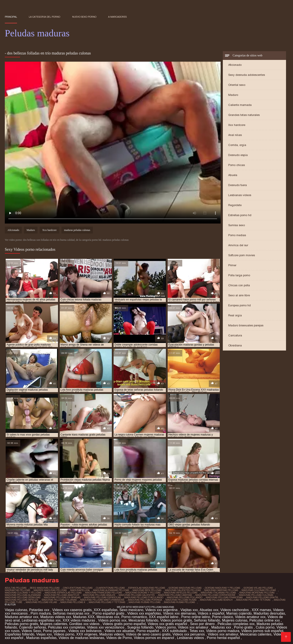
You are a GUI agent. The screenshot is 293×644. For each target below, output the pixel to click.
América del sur (238, 245)
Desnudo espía (238, 155)
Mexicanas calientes (256, 634)
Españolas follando (20, 634)
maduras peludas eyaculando (144, 597)
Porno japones (55, 631)
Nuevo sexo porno (84, 17)
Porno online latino (196, 617)
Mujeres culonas (235, 620)
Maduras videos (112, 634)
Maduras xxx (222, 627)
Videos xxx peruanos (189, 634)
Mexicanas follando (143, 620)
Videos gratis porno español (124, 624)
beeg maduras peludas (45, 588)
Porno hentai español (224, 638)
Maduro (233, 95)
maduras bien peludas (147, 590)
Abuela (233, 175)
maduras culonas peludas (259, 590)
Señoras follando (207, 620)
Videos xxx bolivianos (85, 631)
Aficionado (235, 65)
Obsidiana (235, 345)
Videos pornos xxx (112, 620)
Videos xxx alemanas (179, 613)
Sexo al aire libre (239, 295)
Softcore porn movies (242, 255)
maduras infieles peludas (181, 593)
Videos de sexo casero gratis (148, 634)
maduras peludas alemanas (23, 595)
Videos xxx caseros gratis (72, 610)
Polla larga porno (239, 275)
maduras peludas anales (99, 595)
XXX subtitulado (175, 631)
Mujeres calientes (54, 624)
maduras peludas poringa (145, 600)
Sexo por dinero (203, 624)
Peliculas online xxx (265, 620)
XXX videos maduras (79, 620)
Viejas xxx (44, 634)
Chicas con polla (239, 285)
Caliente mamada (240, 105)
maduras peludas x (73, 602)
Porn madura (41, 613)
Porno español (148, 631)
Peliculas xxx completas (66, 627)
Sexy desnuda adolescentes (247, 75)
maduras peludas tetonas (253, 600)
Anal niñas (235, 135)
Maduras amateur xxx (22, 617)
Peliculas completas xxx (236, 624)
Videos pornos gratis (176, 620)
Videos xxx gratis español (168, 624)
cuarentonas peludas (110, 588)
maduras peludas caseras (175, 595)
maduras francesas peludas (103, 593)
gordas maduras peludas (185, 588)
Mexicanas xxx (108, 617)
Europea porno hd (239, 305)
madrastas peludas (17, 590)
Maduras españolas (41, 638)
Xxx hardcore (237, 125)
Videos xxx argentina (162, 610)
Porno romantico (134, 617)
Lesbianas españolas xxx (41, 620)
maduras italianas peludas (218, 593)
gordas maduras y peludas (222, 588)
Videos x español (211, 613)
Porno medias (237, 235)
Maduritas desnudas (269, 613)
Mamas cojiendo (239, 613)
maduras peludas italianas (59, 600)
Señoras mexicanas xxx (72, 613)
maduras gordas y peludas (143, 593)
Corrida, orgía (237, 145)
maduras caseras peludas (221, 590)
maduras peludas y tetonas (107, 602)
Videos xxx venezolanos (106, 627)
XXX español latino (164, 617)
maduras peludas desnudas (23, 597)
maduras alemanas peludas (111, 590)
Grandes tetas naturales (244, 115)
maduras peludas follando (185, 597)
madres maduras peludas (50, 590)
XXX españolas (106, 610)
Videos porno (166, 627)
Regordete (235, 205)
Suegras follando (140, 627)
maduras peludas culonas (77, 230)
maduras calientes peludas (183, 590)
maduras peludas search (216, 600)
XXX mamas (261, 610)
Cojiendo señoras (33, 627)
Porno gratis (244, 627)
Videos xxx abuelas (119, 631)
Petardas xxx (40, 610)
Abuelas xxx (209, 610)
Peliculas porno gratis (21, 624)
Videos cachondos (235, 610)
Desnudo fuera (238, 185)
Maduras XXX (84, 617)
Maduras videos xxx (56, 617)
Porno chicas (237, 165)
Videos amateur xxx (250, 617)
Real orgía (235, 315)
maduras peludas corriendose (215, 595)
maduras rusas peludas (179, 602)
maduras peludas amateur (62, 595)
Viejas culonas (16, 610)
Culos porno (265, 627)
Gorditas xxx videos (85, 624)
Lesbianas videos (240, 195)
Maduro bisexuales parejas (246, 325)
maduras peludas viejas (41, 602)
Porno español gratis (109, 613)
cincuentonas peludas (78, 588)
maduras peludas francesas (224, 597)
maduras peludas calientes (137, 595)
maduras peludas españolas (102, 597)
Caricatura (235, 335)
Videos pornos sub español (262, 631)
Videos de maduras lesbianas (81, 638)
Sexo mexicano (131, 610)
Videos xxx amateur (194, 627)
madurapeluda (80, 590)
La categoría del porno (44, 17)
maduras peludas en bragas (62, 597)
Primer (232, 265)
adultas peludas (16, 588)
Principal (11, 17)
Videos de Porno (119, 638)
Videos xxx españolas (144, 613)
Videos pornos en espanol (154, 638)
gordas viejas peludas (258, 588)
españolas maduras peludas (147, 588)
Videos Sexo (31, 631)
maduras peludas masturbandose (102, 600)
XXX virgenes (87, 634)
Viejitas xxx (189, 610)
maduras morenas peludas (257, 593)
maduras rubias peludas (145, 602)
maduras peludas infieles (21, 600)
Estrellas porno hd (240, 215)
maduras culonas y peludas (23, 593)
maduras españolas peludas (63, 593)
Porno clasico (223, 617)
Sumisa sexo (237, 225)
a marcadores (117, 17)
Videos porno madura (223, 631)
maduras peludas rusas (181, 600)
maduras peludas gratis (262, 597)
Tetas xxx (197, 631)
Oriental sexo (237, 85)
